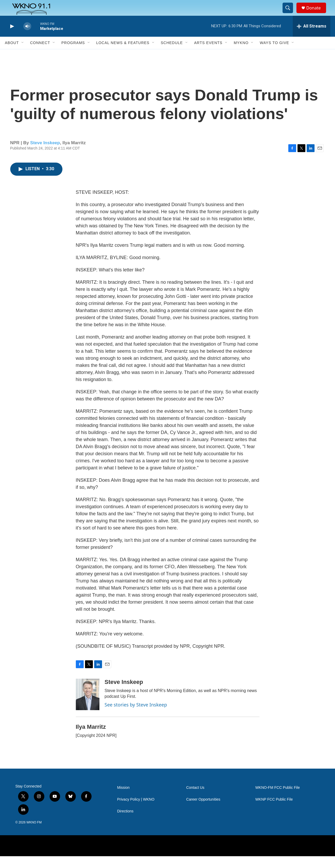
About (12, 55)
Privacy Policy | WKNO (136, 811)
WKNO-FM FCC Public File (278, 799)
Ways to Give (274, 55)
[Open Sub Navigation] (23, 55)
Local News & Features (123, 55)
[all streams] (312, 38)
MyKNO (241, 55)
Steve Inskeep (45, 155)
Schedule (172, 55)
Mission (123, 799)
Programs (73, 55)
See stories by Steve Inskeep (136, 716)
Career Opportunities (203, 811)
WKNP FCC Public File (274, 811)
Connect (40, 55)
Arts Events (208, 55)
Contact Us (195, 799)
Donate (317, 14)
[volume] (27, 38)
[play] (12, 38)
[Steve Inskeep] (88, 706)
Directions (125, 823)
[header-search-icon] (290, 14)
